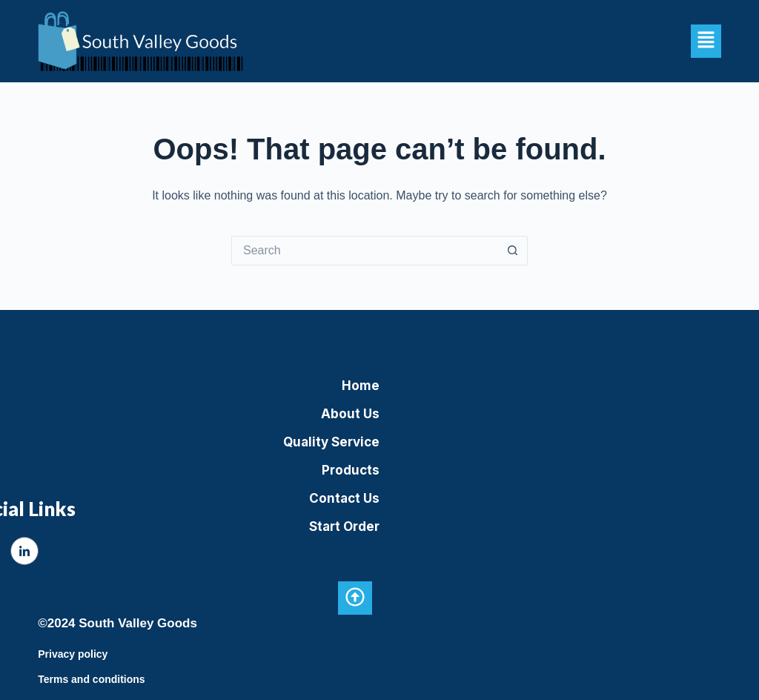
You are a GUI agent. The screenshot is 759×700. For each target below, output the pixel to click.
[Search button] (513, 251)
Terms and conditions (91, 679)
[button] (706, 41)
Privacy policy (73, 654)
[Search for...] (365, 251)
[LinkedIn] (24, 551)
